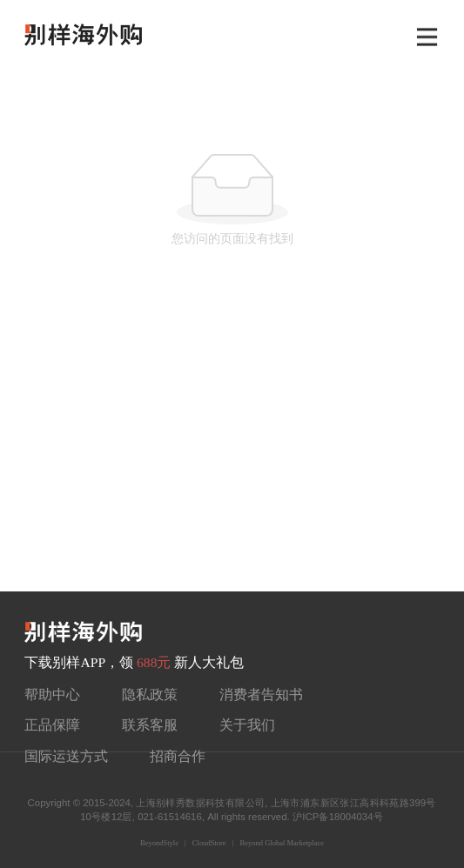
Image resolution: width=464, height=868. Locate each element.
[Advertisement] (232, 461)
